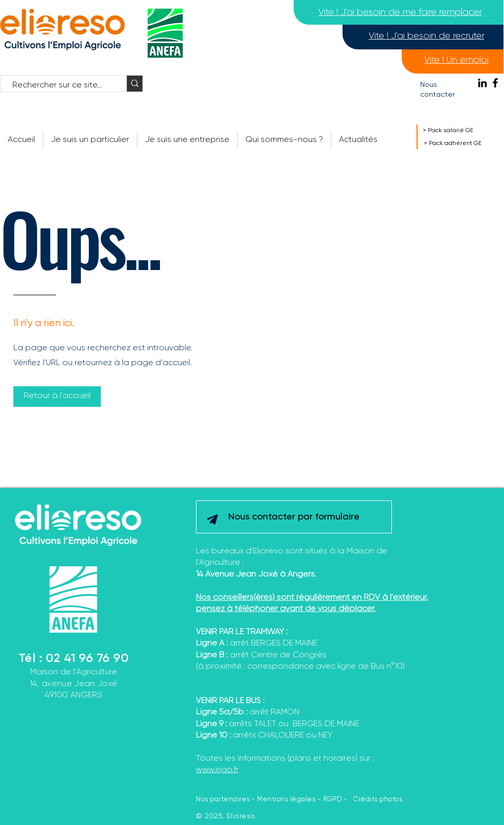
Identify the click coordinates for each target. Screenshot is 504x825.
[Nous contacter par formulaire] (294, 517)
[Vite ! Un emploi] (456, 60)
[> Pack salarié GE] (460, 131)
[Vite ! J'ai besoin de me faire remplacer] (400, 12)
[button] (284, 140)
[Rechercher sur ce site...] (59, 85)
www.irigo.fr (217, 770)
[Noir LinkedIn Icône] (482, 83)
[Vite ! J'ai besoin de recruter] (426, 36)
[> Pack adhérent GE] (464, 144)
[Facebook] (495, 83)
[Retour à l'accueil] (57, 397)
